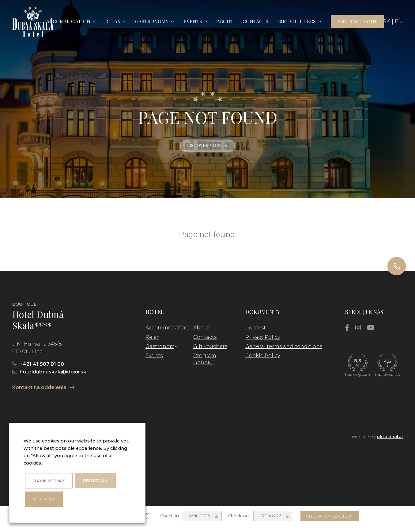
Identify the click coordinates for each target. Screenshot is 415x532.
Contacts (205, 337)
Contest (256, 328)
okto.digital (390, 437)
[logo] (33, 21)
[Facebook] (347, 328)
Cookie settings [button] (49, 481)
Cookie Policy (263, 356)
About (201, 328)
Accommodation (167, 328)
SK (387, 21)
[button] (93, 21)
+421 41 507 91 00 (42, 364)
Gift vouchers (210, 346)
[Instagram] (358, 328)
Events (154, 356)
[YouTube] (371, 328)
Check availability (330, 516)
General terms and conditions (284, 346)
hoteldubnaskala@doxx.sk (53, 372)
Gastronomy (161, 346)
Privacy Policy (263, 337)
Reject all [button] (96, 480)
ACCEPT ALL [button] (44, 499)
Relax (152, 337)
